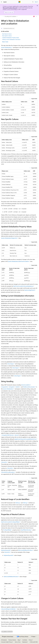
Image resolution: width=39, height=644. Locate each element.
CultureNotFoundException (8, 472)
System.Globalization (6, 47)
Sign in (36, 2)
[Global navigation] (1, 2)
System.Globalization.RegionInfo (9, 238)
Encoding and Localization (11, 16)
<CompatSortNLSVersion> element (10, 435)
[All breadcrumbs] (2, 17)
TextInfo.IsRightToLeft (29, 290)
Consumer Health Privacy (7, 642)
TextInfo (17, 387)
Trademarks (25, 642)
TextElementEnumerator (29, 387)
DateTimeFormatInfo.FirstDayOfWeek (10, 522)
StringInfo (12, 387)
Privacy (30, 640)
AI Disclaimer (4, 640)
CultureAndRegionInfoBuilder (8, 609)
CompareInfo (4, 387)
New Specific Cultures (7, 36)
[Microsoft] (19, 2)
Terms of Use (18, 642)
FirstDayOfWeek (7, 530)
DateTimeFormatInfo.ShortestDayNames (23, 286)
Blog (19, 640)
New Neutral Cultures (7, 34)
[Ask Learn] (34, 17)
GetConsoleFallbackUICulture (25, 550)
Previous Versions (12, 640)
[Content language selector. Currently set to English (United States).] (8, 637)
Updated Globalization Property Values (11, 38)
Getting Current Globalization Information (11, 39)
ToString (17, 503)
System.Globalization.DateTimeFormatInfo (18, 261)
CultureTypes (10, 364)
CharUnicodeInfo (26, 385)
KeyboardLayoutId (6, 550)
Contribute (25, 640)
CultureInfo (4, 462)
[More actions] (37, 17)
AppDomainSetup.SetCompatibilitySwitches (25, 439)
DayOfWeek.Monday (26, 530)
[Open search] (33, 2)
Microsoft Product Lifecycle (10, 8)
